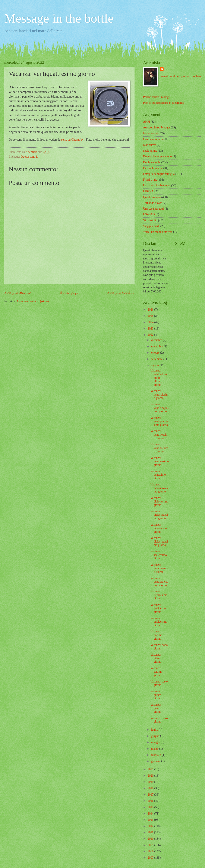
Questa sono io (29, 157)
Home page (69, 292)
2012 (151, 826)
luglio (155, 730)
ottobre (156, 353)
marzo (155, 749)
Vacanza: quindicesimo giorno (159, 568)
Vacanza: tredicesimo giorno (159, 595)
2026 (151, 310)
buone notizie (151, 133)
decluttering (150, 151)
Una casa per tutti (153, 209)
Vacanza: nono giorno (159, 647)
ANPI (146, 122)
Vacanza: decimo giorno (156, 635)
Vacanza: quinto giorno (156, 695)
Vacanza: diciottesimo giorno (159, 501)
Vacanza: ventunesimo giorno (160, 461)
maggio (156, 742)
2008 (151, 851)
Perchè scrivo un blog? (157, 97)
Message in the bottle (59, 18)
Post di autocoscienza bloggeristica (164, 103)
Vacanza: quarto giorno (156, 708)
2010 (151, 839)
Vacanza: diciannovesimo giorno (159, 488)
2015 (151, 807)
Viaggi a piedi (151, 226)
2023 (151, 329)
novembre (157, 346)
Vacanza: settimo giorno (156, 672)
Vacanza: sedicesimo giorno (158, 555)
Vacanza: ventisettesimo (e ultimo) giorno (159, 378)
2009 (151, 845)
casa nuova (150, 145)
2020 (151, 776)
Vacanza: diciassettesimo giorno (159, 515)
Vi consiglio (150, 220)
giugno (156, 736)
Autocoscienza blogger (157, 127)
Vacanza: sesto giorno (159, 683)
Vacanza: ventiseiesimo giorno (159, 394)
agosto (155, 365)
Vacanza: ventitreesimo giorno (159, 435)
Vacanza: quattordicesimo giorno (159, 582)
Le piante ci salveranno (157, 185)
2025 (151, 316)
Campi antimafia (153, 139)
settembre (157, 359)
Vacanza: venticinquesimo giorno (159, 408)
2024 (151, 322)
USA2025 (149, 214)
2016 (151, 801)
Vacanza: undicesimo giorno (159, 622)
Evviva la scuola (153, 168)
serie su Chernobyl (73, 140)
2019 (151, 782)
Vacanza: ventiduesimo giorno (159, 448)
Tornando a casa (153, 203)
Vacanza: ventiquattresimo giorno (159, 421)
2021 (151, 769)
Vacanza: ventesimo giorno (158, 475)
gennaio (156, 761)
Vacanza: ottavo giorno (156, 658)
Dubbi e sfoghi (152, 162)
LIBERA (148, 191)
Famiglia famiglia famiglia (159, 174)
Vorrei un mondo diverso (158, 232)
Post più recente (17, 292)
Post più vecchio (121, 292)
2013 (151, 820)
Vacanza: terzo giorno (159, 720)
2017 (151, 795)
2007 (151, 858)
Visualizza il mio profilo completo (180, 76)
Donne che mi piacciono (157, 156)
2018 (151, 788)
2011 (151, 832)
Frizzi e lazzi (151, 180)
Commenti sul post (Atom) (33, 301)
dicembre (157, 340)
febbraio (156, 755)
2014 (151, 814)
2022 (151, 335)
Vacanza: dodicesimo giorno (159, 608)
